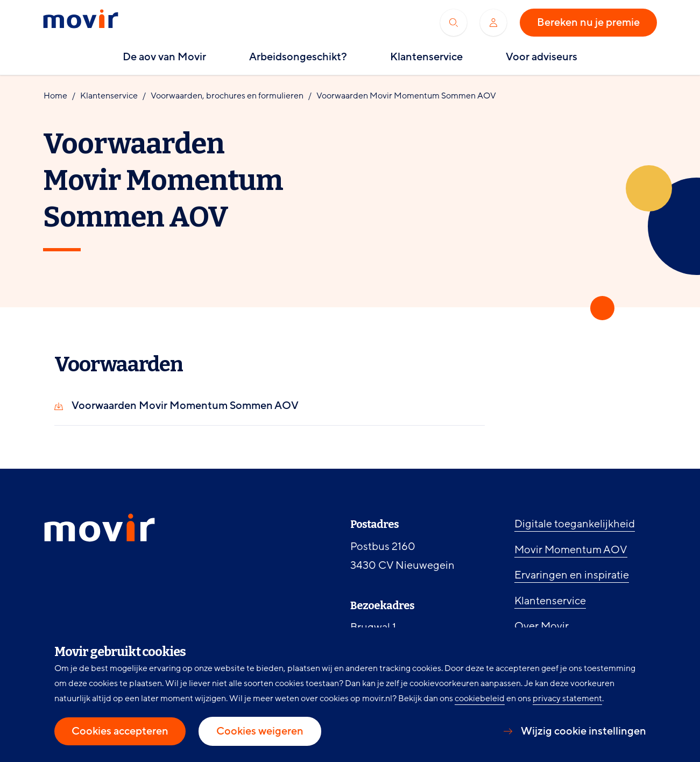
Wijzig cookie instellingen (584, 731)
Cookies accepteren (120, 731)
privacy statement (567, 698)
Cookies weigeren (260, 731)
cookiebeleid (480, 698)
